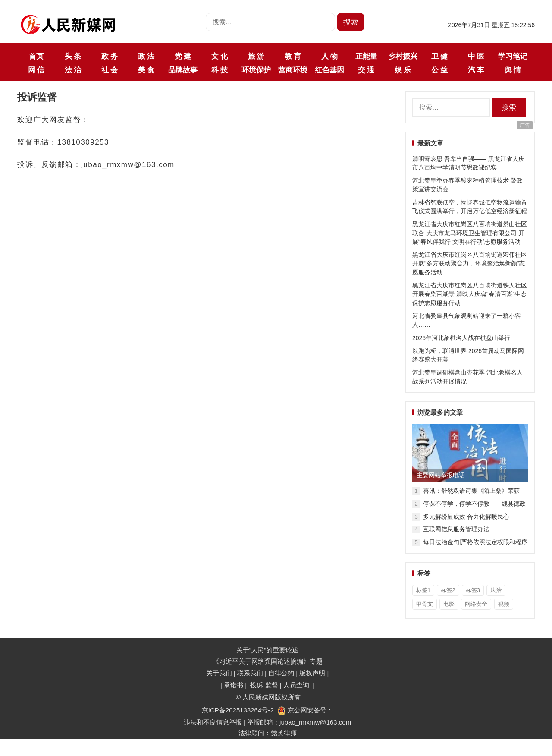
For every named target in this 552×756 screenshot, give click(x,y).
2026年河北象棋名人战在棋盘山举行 (461, 338)
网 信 (36, 70)
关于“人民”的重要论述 (268, 650)
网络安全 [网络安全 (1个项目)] (476, 604)
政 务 (110, 56)
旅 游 (256, 56)
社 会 (110, 70)
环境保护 (256, 70)
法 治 (73, 70)
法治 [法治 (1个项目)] (496, 590)
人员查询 (297, 685)
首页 (36, 56)
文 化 (220, 56)
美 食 (146, 70)
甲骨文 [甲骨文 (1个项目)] (425, 604)
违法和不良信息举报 (213, 722)
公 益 (439, 70)
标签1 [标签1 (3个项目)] (423, 590)
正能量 (366, 56)
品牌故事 (183, 70)
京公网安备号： (305, 710)
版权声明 (313, 673)
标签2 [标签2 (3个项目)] (448, 590)
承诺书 (234, 685)
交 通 (366, 70)
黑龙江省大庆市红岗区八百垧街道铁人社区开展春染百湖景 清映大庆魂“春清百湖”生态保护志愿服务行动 (470, 294)
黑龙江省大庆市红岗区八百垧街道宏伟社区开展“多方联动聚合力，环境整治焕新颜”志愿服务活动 (470, 263)
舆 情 (513, 70)
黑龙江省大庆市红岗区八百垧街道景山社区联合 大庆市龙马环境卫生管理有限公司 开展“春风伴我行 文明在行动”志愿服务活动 (470, 233)
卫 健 (439, 56)
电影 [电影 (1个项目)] (449, 604)
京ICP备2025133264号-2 (238, 710)
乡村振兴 (403, 56)
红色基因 (329, 70)
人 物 (329, 56)
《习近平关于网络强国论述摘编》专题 (268, 661)
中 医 (476, 56)
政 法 (146, 56)
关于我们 (219, 673)
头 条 (73, 56)
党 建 (183, 56)
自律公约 (281, 673)
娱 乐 (403, 70)
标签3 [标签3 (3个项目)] (473, 590)
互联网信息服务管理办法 (456, 529)
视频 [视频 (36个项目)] (504, 604)
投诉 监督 (264, 685)
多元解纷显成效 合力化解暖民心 (466, 517)
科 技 (220, 70)
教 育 (293, 56)
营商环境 (293, 70)
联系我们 (250, 673)
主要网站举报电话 (441, 475)
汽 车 (476, 70)
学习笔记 (513, 56)
